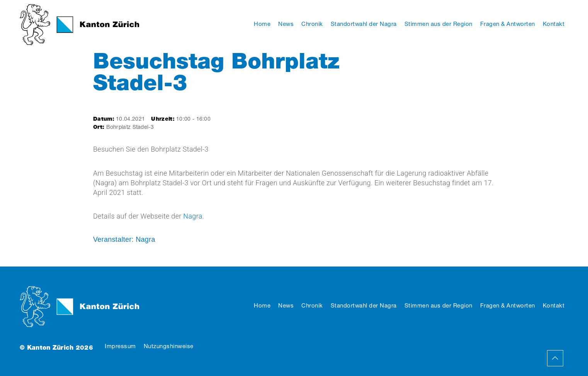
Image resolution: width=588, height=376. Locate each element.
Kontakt (554, 305)
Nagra (193, 216)
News (286, 305)
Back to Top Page (555, 358)
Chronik (312, 305)
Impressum (120, 346)
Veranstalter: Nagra (124, 239)
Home (262, 305)
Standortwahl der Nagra (364, 305)
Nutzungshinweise (169, 346)
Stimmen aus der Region (438, 305)
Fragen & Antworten (508, 305)
